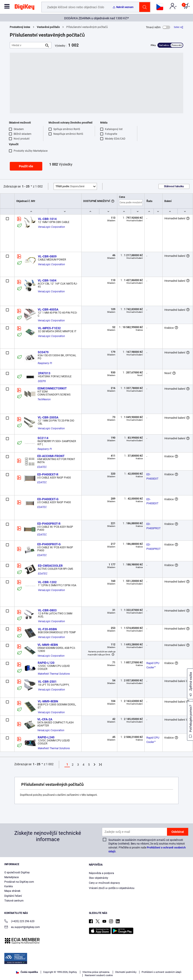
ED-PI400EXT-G (48, 499)
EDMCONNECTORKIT (52, 388)
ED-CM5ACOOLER (50, 566)
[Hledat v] (27, 45)
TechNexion (44, 399)
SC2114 (43, 438)
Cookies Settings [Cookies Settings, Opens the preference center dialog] (62, 973)
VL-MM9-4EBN (48, 645)
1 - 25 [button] (26, 186)
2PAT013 (44, 373)
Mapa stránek (12, 891)
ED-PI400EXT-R (48, 474)
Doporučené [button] (70, 186)
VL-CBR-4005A (48, 309)
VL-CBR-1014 (47, 219)
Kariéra (9, 886)
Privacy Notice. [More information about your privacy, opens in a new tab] (105, 964)
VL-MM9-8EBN (48, 701)
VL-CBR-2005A (48, 417)
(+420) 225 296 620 (19, 922)
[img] (25, 8)
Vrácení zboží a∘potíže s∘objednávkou (112, 888)
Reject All (122, 973)
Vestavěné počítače (48, 27)
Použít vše (26, 166)
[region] (96, 965)
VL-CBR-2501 (47, 682)
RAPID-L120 (46, 663)
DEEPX (42, 381)
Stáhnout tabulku (174, 186)
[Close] (186, 956)
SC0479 (43, 352)
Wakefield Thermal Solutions (54, 674)
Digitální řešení (13, 896)
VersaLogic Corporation (51, 227)
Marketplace (11, 877)
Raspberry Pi (45, 363)
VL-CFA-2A (45, 719)
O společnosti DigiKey (17, 873)
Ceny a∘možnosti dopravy (104, 883)
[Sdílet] (178, 27)
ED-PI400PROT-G (49, 544)
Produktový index (20, 27)
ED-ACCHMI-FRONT (51, 456)
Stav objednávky (99, 878)
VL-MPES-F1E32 (49, 328)
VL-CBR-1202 (47, 582)
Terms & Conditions (78, 964)
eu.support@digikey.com (22, 927)
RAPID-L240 (46, 737)
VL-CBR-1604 (47, 280)
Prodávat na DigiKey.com (19, 882)
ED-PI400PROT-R (49, 524)
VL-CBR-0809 (47, 256)
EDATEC (42, 467)
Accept (92, 973)
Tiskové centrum (14, 901)
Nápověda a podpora (101, 873)
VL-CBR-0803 (47, 610)
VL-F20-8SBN (47, 629)
